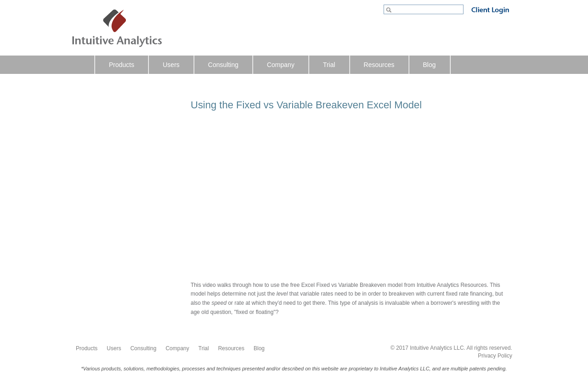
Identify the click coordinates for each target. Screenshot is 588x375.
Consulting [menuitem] (223, 65)
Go (390, 11)
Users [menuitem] (171, 65)
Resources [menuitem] (379, 65)
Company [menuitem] (281, 65)
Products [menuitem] (122, 65)
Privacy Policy (495, 356)
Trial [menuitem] (329, 65)
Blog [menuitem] (430, 65)
